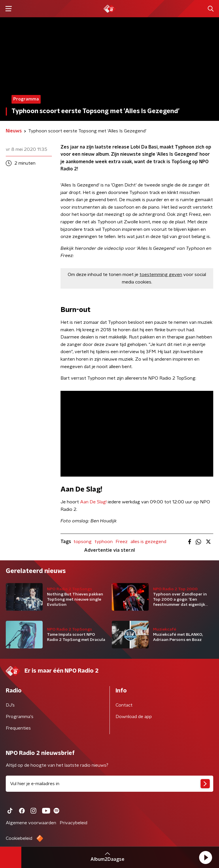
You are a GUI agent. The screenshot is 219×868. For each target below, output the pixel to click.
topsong (83, 542)
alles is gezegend (148, 542)
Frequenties (18, 728)
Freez (122, 542)
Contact (124, 705)
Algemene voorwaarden (31, 823)
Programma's (20, 717)
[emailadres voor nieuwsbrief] (109, 784)
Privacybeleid (73, 823)
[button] (205, 857)
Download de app (134, 717)
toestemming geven (161, 275)
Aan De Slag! (93, 502)
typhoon (104, 542)
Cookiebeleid (19, 838)
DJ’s (10, 705)
